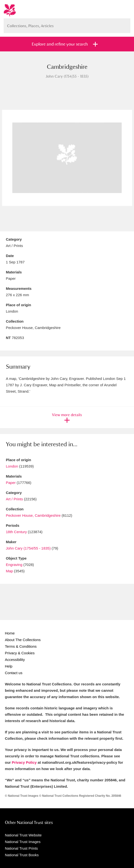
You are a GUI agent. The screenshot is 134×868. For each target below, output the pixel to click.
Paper (11, 483)
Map (9, 571)
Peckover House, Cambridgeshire (33, 515)
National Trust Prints (21, 848)
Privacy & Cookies (20, 653)
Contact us (14, 673)
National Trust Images (23, 842)
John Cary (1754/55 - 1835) (28, 548)
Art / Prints (14, 499)
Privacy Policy (24, 762)
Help (9, 666)
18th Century (16, 532)
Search (124, 24)
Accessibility (15, 660)
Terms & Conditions (21, 646)
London (12, 466)
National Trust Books (22, 855)
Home (10, 633)
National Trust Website (23, 835)
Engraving (14, 565)
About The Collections (23, 640)
